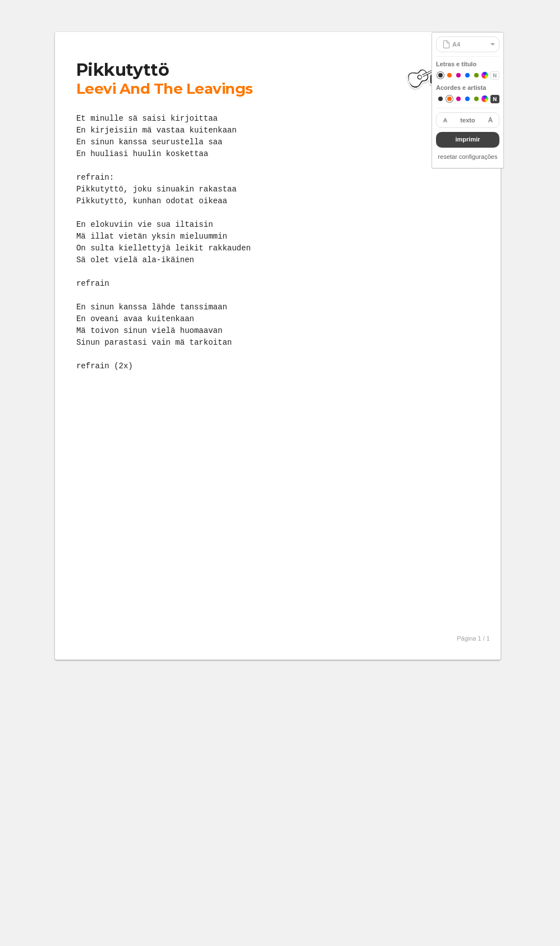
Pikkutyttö (123, 70)
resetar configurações (468, 157)
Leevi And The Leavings (165, 89)
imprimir (467, 139)
